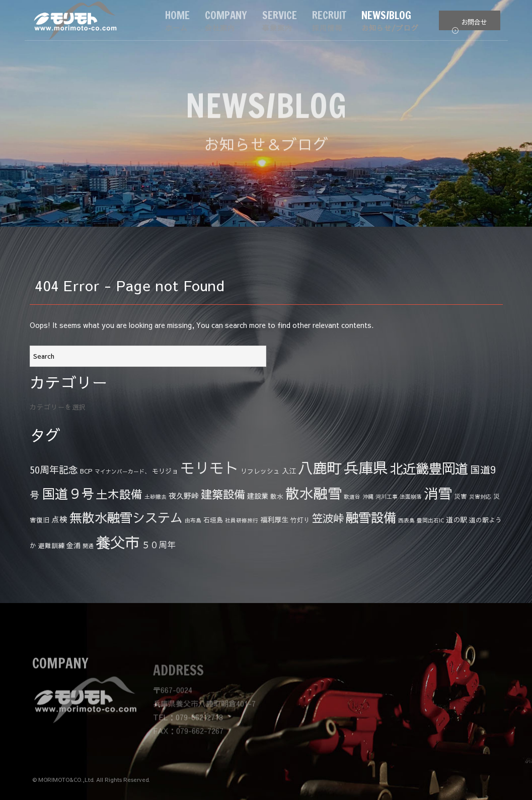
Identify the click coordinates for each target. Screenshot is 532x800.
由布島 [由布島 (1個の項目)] (193, 520)
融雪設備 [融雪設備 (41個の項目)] (371, 517)
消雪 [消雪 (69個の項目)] (438, 493)
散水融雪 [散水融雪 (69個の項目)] (314, 493)
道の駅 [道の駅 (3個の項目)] (457, 519)
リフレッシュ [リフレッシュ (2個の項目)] (260, 471)
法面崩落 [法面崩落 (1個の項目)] (411, 496)
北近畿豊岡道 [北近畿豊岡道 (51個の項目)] (429, 468)
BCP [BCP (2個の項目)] (86, 471)
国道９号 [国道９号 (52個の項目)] (68, 493)
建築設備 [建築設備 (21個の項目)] (223, 494)
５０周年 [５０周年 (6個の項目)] (159, 545)
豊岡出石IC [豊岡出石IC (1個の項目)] (430, 520)
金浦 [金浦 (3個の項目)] (73, 545)
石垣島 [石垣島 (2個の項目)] (213, 520)
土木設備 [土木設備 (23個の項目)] (119, 494)
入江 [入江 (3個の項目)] (289, 471)
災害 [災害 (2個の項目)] (461, 496)
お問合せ (470, 24)
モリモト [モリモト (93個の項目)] (209, 468)
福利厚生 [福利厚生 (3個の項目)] (274, 519)
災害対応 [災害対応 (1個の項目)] (480, 496)
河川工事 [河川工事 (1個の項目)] (387, 496)
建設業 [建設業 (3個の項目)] (258, 496)
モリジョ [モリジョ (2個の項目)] (165, 471)
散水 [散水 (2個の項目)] (277, 496)
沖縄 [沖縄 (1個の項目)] (368, 496)
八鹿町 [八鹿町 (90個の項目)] (320, 468)
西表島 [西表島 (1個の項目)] (406, 520)
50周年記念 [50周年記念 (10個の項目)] (54, 470)
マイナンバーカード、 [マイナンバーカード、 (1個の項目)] (122, 471)
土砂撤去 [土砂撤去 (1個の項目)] (156, 496)
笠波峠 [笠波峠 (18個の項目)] (328, 518)
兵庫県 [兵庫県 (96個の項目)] (366, 467)
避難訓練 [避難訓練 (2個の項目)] (51, 545)
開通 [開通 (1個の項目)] (88, 546)
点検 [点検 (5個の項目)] (59, 519)
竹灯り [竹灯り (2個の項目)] (300, 520)
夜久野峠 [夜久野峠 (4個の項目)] (184, 495)
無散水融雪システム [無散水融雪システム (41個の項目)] (126, 517)
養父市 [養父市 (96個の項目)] (118, 542)
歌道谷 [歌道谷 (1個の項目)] (352, 496)
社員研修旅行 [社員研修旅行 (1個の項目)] (242, 520)
